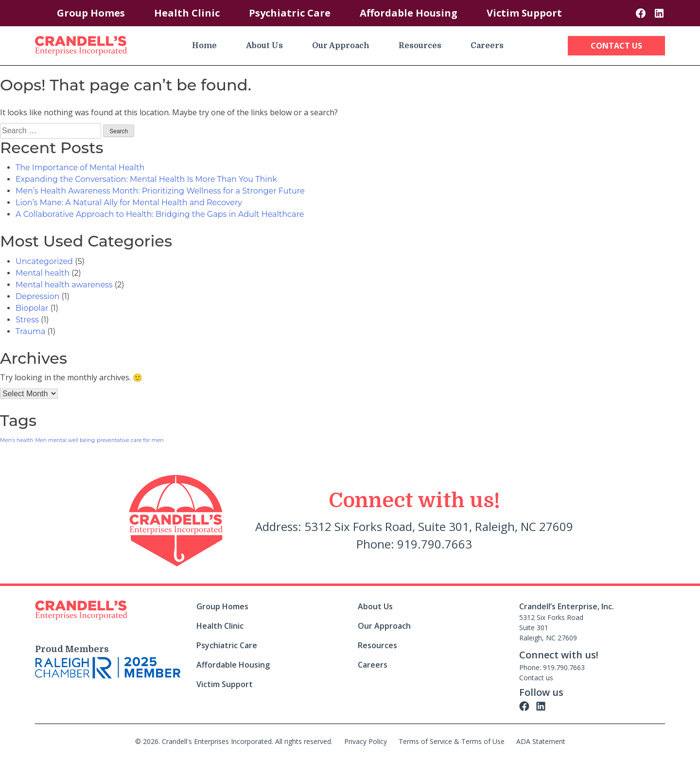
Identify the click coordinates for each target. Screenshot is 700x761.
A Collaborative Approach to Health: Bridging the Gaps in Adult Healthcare (160, 214)
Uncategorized (44, 261)
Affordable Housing (409, 13)
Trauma (30, 331)
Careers (487, 46)
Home (204, 46)
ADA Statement (541, 741)
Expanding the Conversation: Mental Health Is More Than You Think (146, 179)
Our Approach (341, 46)
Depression (37, 296)
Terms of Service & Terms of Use (452, 741)
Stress (27, 320)
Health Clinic (187, 13)
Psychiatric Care (290, 13)
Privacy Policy (366, 741)
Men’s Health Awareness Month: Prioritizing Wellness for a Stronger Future (160, 191)
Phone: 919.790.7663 (552, 667)
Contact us (536, 678)
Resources (420, 46)
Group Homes (91, 13)
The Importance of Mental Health (80, 168)
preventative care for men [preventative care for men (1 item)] (130, 440)
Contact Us (616, 46)
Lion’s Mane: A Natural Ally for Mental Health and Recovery (129, 203)
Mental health (43, 273)
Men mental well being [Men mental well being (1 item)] (65, 440)
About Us (264, 46)
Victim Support (524, 13)
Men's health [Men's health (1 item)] (17, 440)
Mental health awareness (64, 285)
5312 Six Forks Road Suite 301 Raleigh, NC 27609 (551, 628)
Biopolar (32, 308)
